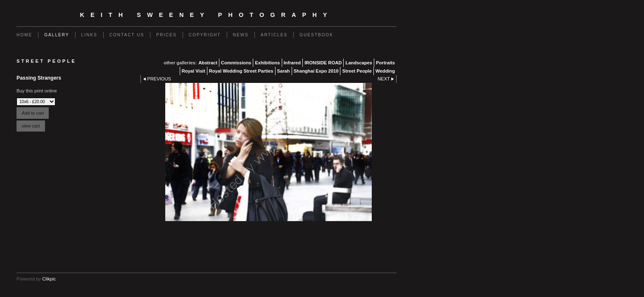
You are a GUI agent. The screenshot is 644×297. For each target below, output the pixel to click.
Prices (166, 35)
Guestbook (316, 35)
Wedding (385, 71)
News (241, 35)
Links (89, 35)
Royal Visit (194, 71)
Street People (357, 71)
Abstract (208, 63)
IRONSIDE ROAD (323, 63)
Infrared (292, 63)
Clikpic (49, 279)
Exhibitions (267, 63)
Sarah (284, 71)
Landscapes (359, 63)
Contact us (127, 35)
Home (24, 35)
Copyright (205, 35)
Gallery (57, 35)
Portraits (385, 63)
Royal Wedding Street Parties (241, 71)
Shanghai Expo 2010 (316, 71)
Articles (274, 35)
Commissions (236, 63)
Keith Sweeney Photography (207, 15)
